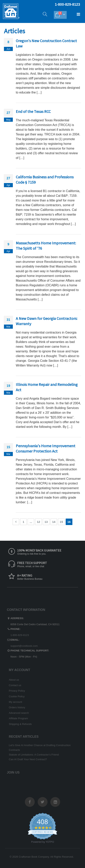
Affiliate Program (18, 718)
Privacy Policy (17, 691)
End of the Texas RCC (33, 111)
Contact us (15, 685)
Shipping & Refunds (20, 724)
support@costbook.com (24, 646)
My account (15, 702)
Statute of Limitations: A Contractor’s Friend (34, 755)
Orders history (17, 707)
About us (14, 680)
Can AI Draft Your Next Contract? (28, 759)
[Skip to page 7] (31, 522)
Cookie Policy (17, 696)
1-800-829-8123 (20, 635)
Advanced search (19, 713)
